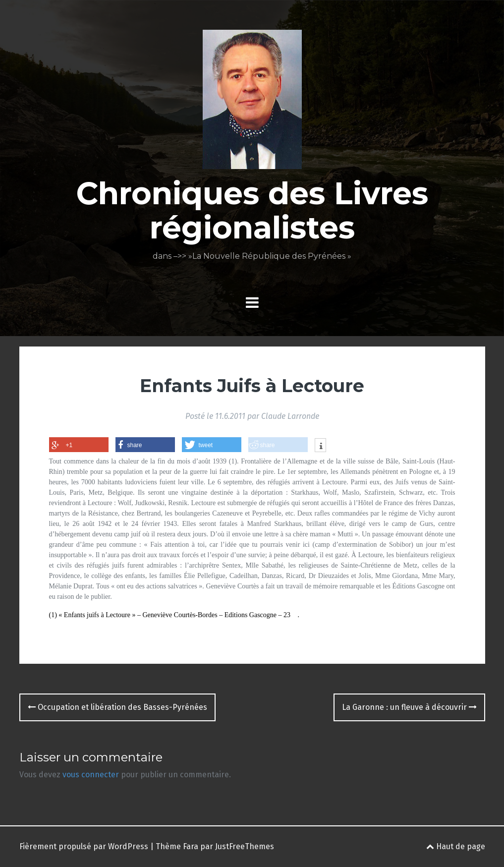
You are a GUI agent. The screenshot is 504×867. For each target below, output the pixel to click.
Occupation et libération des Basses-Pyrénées (117, 707)
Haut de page (456, 846)
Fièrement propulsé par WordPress (84, 846)
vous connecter (91, 775)
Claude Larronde (290, 416)
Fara (191, 846)
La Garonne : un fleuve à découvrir (409, 707)
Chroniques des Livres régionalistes (252, 210)
